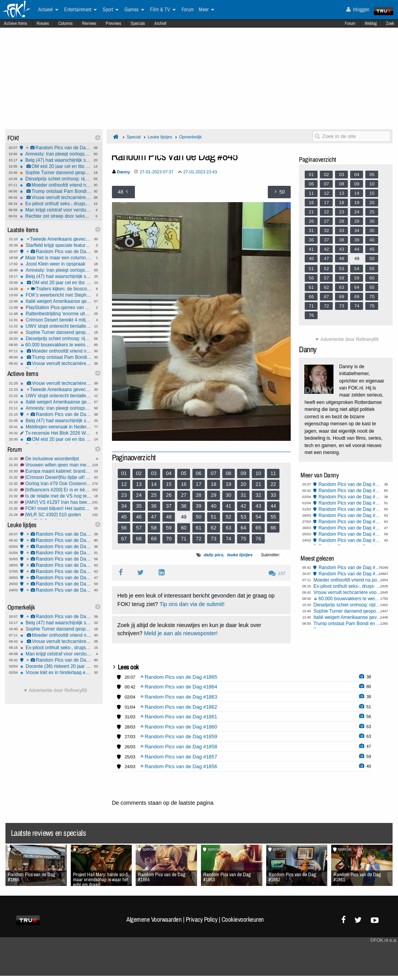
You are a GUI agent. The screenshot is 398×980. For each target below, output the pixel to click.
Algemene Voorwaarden (154, 919)
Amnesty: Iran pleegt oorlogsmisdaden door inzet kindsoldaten (56, 154)
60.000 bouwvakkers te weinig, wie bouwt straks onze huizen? (56, 345)
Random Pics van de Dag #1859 (56, 571)
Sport (111, 10)
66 (273, 528)
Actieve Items (16, 23)
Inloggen (358, 9)
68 (139, 539)
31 (243, 495)
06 (199, 473)
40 (213, 506)
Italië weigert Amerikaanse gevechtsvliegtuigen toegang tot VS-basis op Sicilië (56, 301)
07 (213, 473)
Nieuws (43, 23)
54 (258, 517)
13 (139, 484)
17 (199, 484)
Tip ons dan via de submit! (192, 604)
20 (243, 484)
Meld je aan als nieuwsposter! (181, 633)
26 (169, 495)
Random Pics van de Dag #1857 (56, 584)
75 (243, 539)
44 (273, 506)
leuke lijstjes (240, 555)
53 (243, 517)
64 (243, 528)
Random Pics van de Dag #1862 (56, 553)
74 (229, 539)
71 (183, 539)
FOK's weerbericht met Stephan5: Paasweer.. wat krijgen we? (56, 295)
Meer (206, 10)
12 (124, 484)
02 (139, 473)
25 (154, 495)
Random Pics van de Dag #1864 (56, 540)
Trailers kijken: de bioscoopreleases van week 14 (56, 289)
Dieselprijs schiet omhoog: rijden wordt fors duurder (56, 179)
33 (273, 495)
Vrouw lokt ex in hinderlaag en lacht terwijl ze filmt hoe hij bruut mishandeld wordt (56, 673)
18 (213, 484)
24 (139, 495)
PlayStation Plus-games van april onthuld (56, 307)
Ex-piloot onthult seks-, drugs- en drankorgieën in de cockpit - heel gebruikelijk (56, 204)
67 (124, 539)
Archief (160, 23)
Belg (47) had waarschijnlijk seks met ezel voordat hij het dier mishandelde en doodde (56, 160)
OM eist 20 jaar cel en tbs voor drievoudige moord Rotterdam (56, 166)
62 (213, 528)
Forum (350, 23)
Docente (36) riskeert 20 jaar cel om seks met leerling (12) (56, 666)
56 (124, 528)
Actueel (48, 10)
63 (229, 528)
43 (258, 506)
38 (183, 506)
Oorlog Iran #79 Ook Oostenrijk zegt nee (56, 484)
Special (134, 137)
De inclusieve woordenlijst (56, 459)
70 (169, 539)
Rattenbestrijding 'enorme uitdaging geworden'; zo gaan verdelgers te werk (56, 314)
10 (258, 473)
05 (183, 473)
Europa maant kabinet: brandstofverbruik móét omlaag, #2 (56, 471)
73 (213, 539)
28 (199, 495)
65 (258, 528)
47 (154, 517)
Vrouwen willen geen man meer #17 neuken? (56, 465)
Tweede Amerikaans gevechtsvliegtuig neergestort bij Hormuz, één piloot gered (56, 239)
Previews (113, 23)
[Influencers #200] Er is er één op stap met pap (56, 490)
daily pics (213, 555)
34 (124, 506)
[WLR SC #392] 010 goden (56, 515)
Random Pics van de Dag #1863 (56, 547)
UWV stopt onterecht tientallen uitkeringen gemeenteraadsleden (56, 326)
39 (199, 506)
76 (258, 539)
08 (229, 473)
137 (277, 573)
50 (199, 517)
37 (169, 506)
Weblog (371, 23)
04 (169, 473)
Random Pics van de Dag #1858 (56, 578)
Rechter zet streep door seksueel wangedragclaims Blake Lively (56, 216)
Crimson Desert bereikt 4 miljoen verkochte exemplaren (56, 320)
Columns (65, 23)
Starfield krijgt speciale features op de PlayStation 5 (56, 245)
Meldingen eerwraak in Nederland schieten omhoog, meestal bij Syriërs (56, 427)
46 (139, 517)
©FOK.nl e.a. (384, 940)
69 (154, 539)
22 (273, 484)
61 (199, 528)
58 (154, 528)
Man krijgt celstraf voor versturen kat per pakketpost (56, 210)
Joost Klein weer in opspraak (56, 264)
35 (139, 506)
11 (273, 473)
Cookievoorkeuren (243, 919)
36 (154, 506)
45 (124, 517)
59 (169, 528)
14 (154, 484)
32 (258, 495)
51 (213, 517)
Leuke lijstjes (160, 137)
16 (183, 484)
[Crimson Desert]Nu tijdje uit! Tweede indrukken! (56, 477)
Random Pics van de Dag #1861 (56, 559)
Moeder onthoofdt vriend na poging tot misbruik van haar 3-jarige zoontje (56, 185)
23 (124, 495)
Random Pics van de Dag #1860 (56, 565)
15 (169, 484)
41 (229, 506)
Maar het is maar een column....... (56, 258)
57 (139, 528)
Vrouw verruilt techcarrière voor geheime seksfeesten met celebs (56, 197)
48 (169, 517)
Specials (138, 23)
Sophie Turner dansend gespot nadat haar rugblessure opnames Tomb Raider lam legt (56, 173)
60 (183, 528)
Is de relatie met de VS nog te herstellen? (56, 496)
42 (243, 506)
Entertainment (80, 10)
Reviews (89, 23)
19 (229, 484)
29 (213, 495)
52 (229, 517)
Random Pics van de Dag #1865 (56, 148)
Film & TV (163, 10)
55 (273, 517)
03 (154, 473)
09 (243, 473)
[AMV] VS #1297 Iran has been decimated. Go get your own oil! (56, 502)
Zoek (390, 23)
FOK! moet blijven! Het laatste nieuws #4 (56, 508)
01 (124, 473)
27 (183, 495)
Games (134, 10)
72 (199, 539)
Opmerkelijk (190, 137)
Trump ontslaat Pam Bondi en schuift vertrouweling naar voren (56, 191)
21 (258, 484)
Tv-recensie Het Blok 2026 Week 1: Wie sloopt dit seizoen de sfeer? (56, 433)
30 (229, 495)
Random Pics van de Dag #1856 (56, 590)
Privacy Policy (202, 919)
